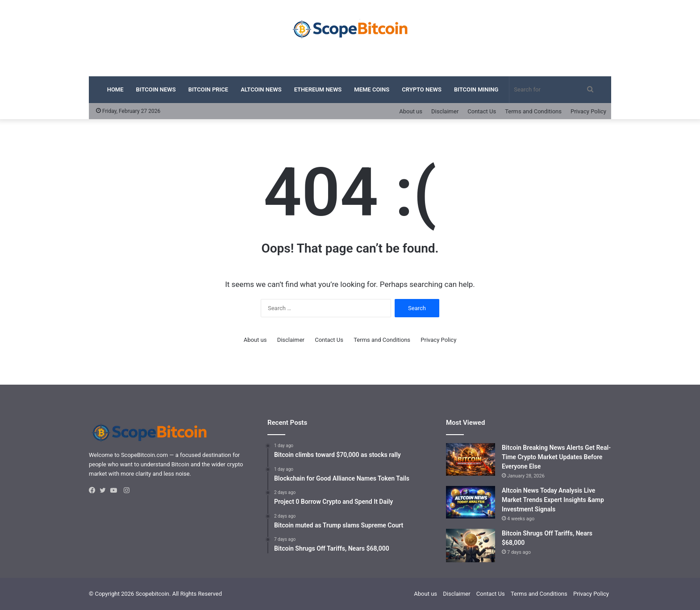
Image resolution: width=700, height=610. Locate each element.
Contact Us (482, 111)
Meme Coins (372, 89)
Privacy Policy (588, 111)
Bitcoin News (156, 89)
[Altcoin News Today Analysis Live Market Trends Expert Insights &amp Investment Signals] (471, 502)
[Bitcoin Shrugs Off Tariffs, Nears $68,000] (471, 546)
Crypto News (422, 89)
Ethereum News (318, 89)
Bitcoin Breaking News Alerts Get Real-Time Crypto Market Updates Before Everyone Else (556, 457)
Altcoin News (261, 89)
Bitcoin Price (208, 89)
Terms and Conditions (533, 111)
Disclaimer (445, 111)
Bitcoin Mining (476, 89)
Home (115, 89)
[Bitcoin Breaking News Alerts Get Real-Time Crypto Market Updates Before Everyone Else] (471, 460)
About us (411, 111)
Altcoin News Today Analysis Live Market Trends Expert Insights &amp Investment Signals (553, 500)
